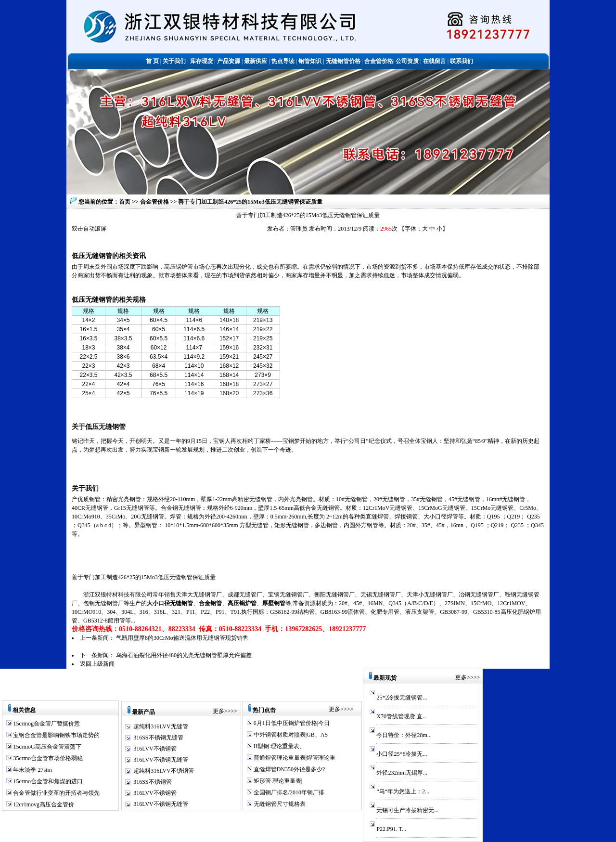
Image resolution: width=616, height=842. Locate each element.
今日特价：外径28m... (404, 735)
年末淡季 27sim (32, 770)
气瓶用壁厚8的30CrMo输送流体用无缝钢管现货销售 (182, 638)
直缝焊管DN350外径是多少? (289, 769)
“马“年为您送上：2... (403, 791)
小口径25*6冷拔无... (402, 754)
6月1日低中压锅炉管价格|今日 (291, 723)
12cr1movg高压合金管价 (43, 804)
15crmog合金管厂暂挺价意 (46, 724)
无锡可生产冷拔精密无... (407, 810)
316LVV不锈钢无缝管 (161, 760)
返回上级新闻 (97, 664)
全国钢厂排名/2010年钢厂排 (288, 792)
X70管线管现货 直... (402, 716)
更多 (218, 711)
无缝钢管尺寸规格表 (279, 804)
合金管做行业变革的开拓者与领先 (56, 793)
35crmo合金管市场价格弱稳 (47, 758)
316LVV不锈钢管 (155, 749)
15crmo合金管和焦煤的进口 (47, 781)
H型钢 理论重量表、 (279, 746)
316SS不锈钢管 (152, 782)
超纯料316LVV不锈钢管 (164, 771)
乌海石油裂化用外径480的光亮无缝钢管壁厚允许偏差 (184, 655)
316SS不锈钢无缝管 (158, 738)
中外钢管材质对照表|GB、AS (290, 735)
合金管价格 (155, 202)
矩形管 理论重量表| (277, 781)
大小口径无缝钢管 (170, 603)
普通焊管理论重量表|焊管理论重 (294, 758)
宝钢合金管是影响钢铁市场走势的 (56, 735)
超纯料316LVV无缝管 (161, 726)
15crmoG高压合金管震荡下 (46, 747)
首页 (125, 202)
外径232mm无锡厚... (402, 773)
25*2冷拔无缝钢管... (402, 698)
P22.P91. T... (391, 829)
